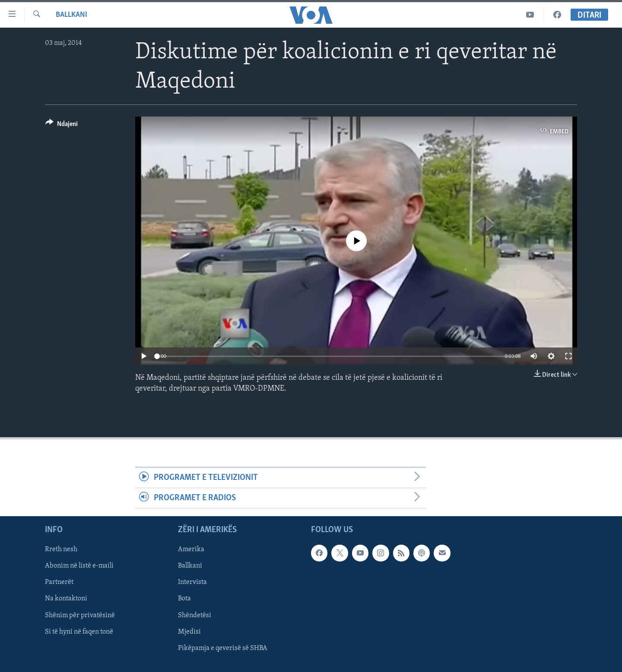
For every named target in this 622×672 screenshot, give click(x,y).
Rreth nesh (61, 550)
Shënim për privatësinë (80, 615)
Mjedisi (189, 632)
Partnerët (59, 583)
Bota (184, 599)
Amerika (191, 550)
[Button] (62, 125)
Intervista (192, 583)
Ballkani (71, 15)
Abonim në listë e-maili (79, 566)
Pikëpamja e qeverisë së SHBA (223, 648)
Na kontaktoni (66, 599)
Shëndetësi (195, 615)
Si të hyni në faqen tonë (79, 632)
